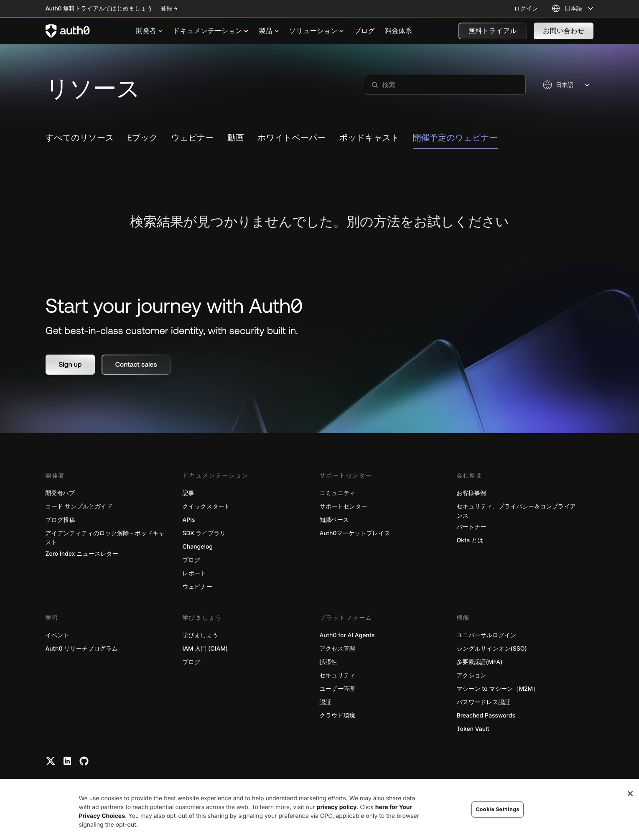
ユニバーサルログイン (487, 635)
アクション (472, 675)
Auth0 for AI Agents (347, 635)
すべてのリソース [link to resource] (80, 138)
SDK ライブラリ (204, 533)
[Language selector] (573, 8)
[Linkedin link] (67, 761)
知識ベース (335, 520)
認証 (326, 702)
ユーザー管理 (337, 689)
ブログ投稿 (60, 520)
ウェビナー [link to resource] (193, 138)
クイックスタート (206, 507)
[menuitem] (149, 31)
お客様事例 (471, 493)
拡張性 (328, 662)
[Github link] (84, 761)
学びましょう (201, 635)
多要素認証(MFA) (480, 662)
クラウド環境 (337, 716)
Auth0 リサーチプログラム (82, 649)
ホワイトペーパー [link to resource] (292, 138)
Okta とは (470, 540)
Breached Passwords (486, 716)
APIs (189, 520)
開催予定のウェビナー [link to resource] (455, 138)
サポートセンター (344, 507)
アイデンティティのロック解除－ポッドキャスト (105, 538)
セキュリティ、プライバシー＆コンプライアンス (517, 511)
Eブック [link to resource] (143, 138)
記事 (188, 493)
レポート (195, 573)
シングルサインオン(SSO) (492, 649)
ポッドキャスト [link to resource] (369, 138)
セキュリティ (338, 675)
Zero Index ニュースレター (82, 554)
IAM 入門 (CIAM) (205, 649)
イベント (57, 635)
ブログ (192, 560)
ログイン (526, 8)
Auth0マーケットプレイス (355, 533)
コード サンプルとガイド (79, 507)
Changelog (198, 547)
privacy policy (337, 807)
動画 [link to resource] (236, 138)
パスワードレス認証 (484, 702)
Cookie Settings (497, 809)
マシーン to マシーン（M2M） (498, 689)
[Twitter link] (51, 761)
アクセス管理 (337, 649)
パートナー (472, 527)
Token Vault (473, 729)
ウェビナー (197, 587)
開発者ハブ (60, 493)
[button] (493, 31)
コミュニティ (338, 493)
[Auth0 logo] (68, 31)
